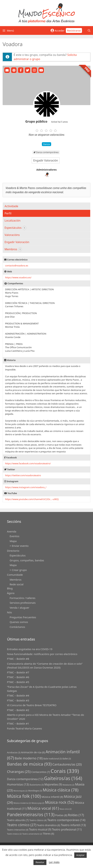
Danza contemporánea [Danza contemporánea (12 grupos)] (25, 779)
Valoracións (12, 235)
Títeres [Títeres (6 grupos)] (48, 834)
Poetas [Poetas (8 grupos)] (61, 815)
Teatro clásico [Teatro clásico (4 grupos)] (38, 820)
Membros (13, 249)
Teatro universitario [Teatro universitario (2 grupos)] (32, 834)
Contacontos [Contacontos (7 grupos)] (41, 772)
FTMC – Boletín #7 (18, 672)
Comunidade (15, 575)
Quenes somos (19, 622)
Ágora (11, 593)
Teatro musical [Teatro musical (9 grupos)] (40, 830)
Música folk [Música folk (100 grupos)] (24, 796)
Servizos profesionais (23, 603)
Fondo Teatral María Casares (24, 728)
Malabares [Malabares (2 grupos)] (68, 785)
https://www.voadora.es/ (18, 277)
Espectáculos (15, 228)
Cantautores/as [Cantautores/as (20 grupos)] (67, 764)
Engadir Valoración (46, 160)
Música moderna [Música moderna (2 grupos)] (22, 803)
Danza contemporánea (47, 152)
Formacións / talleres (23, 598)
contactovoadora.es (17, 266)
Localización (13, 221)
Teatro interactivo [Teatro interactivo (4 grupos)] (18, 830)
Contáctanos (17, 627)
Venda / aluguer (19, 608)
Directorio (13, 551)
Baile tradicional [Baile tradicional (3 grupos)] (53, 759)
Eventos (14, 536)
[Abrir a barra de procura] (89, 30)
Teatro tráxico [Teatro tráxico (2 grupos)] (14, 834)
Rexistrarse (74, 30)
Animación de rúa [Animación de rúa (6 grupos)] (33, 752)
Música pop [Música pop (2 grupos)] (38, 803)
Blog (10, 588)
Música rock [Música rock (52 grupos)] (60, 802)
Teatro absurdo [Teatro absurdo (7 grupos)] (18, 820)
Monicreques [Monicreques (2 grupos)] (20, 791)
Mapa (13, 541)
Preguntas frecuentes (23, 617)
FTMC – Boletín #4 (18, 695)
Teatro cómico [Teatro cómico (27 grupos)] (22, 825)
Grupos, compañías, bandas (27, 560)
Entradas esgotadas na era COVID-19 (30, 649)
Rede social (17, 584)
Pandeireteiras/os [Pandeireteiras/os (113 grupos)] (31, 814)
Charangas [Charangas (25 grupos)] (19, 772)
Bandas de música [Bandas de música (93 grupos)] (29, 764)
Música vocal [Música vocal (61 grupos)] (43, 808)
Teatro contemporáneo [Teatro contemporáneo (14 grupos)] (66, 820)
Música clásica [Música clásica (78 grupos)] (61, 790)
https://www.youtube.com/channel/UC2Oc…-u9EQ (32, 499)
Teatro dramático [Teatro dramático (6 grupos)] (49, 825)
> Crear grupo (18, 570)
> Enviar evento (19, 546)
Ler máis (54, 862)
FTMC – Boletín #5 (18, 682)
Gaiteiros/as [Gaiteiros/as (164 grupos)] (63, 778)
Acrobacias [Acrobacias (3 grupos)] (14, 752)
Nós (9, 612)
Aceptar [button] (80, 855)
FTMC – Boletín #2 (18, 710)
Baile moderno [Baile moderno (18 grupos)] (29, 758)
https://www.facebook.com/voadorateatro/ (28, 463)
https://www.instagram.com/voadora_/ (26, 487)
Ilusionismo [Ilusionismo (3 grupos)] (37, 785)
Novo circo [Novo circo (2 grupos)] (66, 809)
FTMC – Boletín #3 (18, 700)
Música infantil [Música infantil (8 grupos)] (52, 797)
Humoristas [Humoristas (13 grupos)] (18, 784)
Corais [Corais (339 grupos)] (65, 771)
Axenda (12, 531)
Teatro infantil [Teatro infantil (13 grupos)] (73, 825)
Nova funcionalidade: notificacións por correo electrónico (42, 654)
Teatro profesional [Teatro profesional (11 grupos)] (67, 829)
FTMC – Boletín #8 (18, 659)
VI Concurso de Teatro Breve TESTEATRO (32, 705)
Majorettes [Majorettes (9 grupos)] (53, 785)
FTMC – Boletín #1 (18, 724)
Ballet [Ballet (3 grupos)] (67, 759)
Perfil (8, 213)
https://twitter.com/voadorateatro (23, 475)
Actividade (11, 206)
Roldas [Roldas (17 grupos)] (76, 815)
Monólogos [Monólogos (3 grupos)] (35, 791)
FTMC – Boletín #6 (18, 677)
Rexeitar (40, 862)
